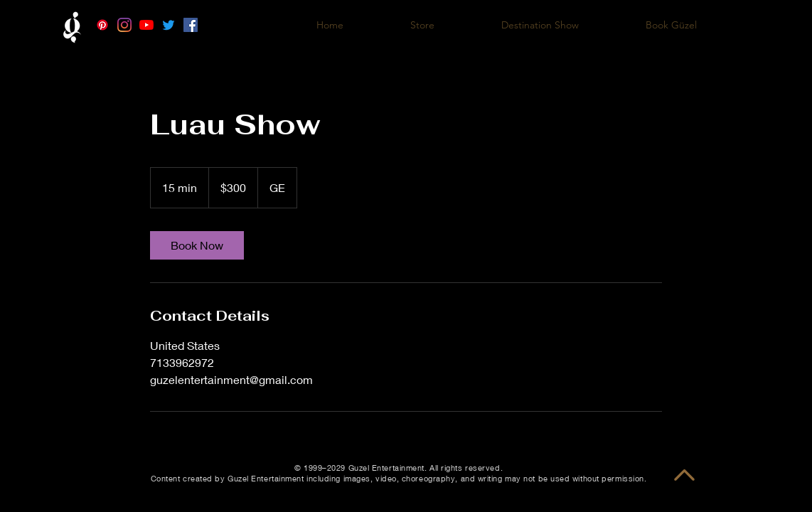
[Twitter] (169, 25)
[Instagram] (124, 25)
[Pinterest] (102, 25)
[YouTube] (146, 25)
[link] (197, 245)
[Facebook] (191, 25)
